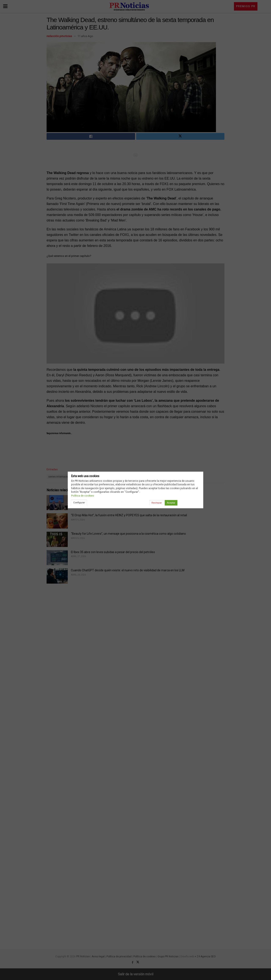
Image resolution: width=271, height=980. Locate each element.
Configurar (79, 502)
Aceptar (171, 503)
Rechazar (157, 503)
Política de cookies (83, 496)
